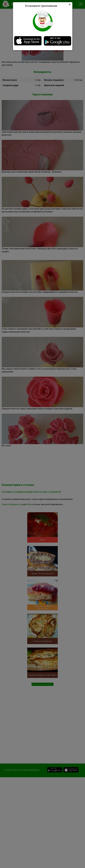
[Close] (69, 5)
